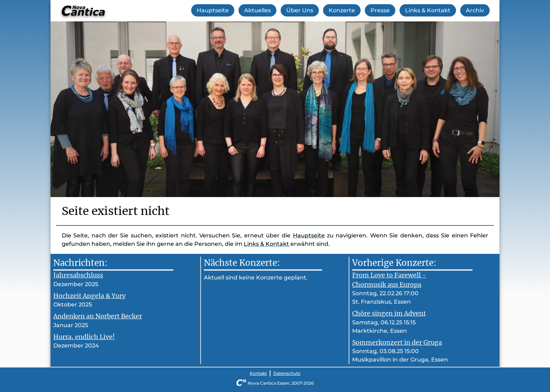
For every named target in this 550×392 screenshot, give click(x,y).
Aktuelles (257, 10)
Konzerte (342, 10)
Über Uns (300, 10)
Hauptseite (213, 10)
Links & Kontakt (428, 10)
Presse (380, 10)
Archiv (475, 10)
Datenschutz (287, 373)
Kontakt (258, 373)
